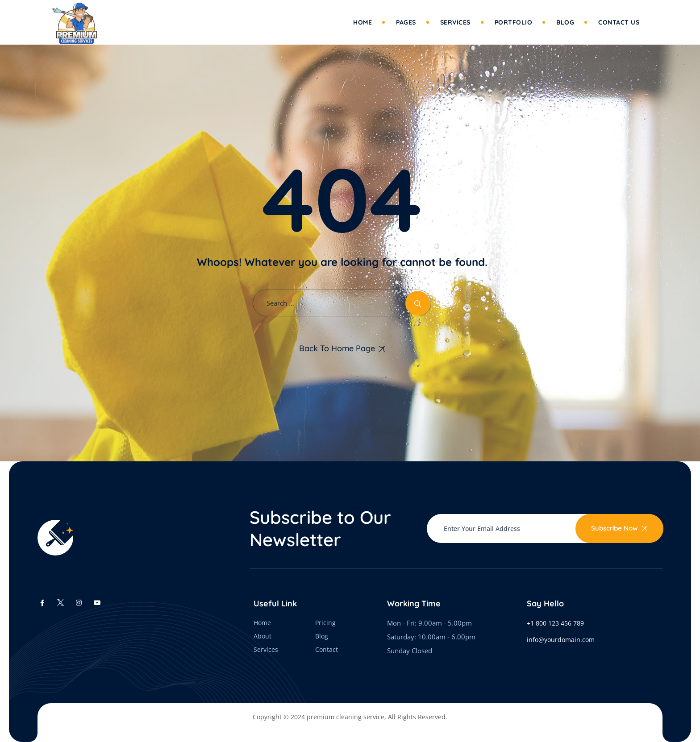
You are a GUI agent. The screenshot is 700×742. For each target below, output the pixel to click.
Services (455, 22)
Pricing (325, 623)
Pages (406, 22)
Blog (565, 22)
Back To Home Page (337, 348)
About (262, 636)
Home (362, 22)
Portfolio (514, 22)
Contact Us (619, 22)
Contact (327, 649)
